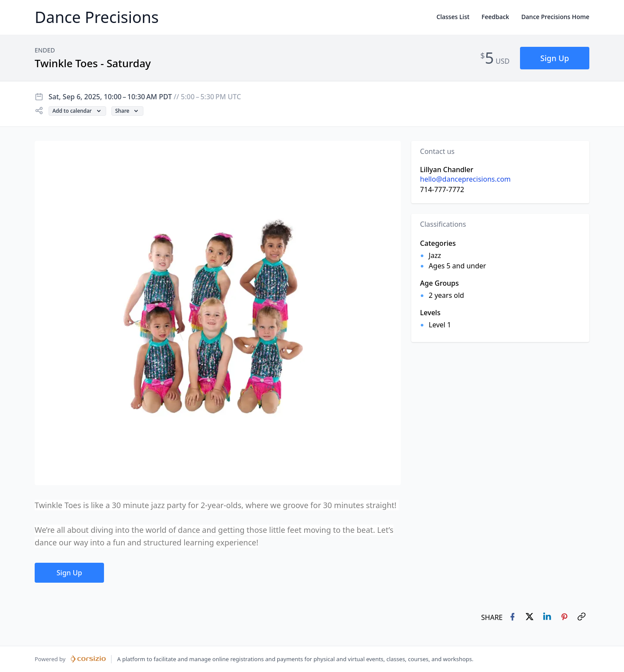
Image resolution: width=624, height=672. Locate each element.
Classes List (453, 17)
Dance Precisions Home (555, 17)
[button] (555, 58)
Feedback (495, 17)
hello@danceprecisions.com (465, 179)
